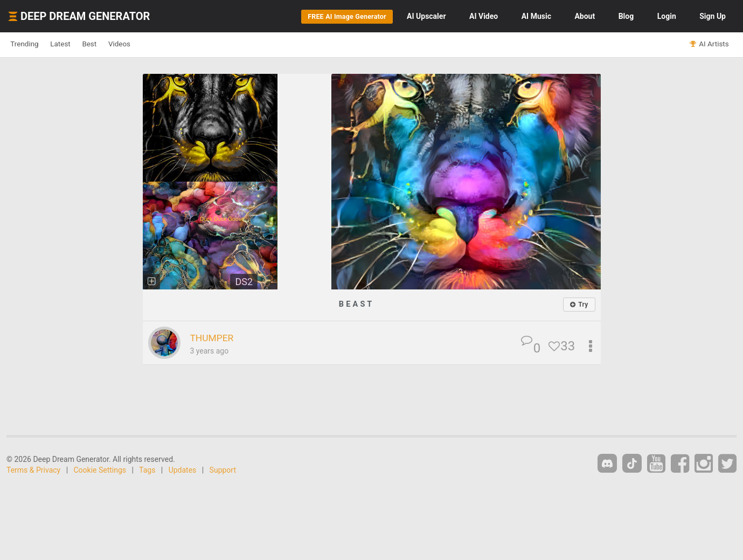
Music (536, 16)
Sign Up (713, 16)
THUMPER (217, 337)
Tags (147, 470)
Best (115, 44)
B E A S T (356, 304)
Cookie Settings (100, 470)
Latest (76, 44)
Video (484, 16)
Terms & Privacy (33, 470)
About (585, 16)
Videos (155, 44)
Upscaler (426, 16)
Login (667, 16)
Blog (626, 16)
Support (223, 470)
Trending (30, 44)
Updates (183, 470)
